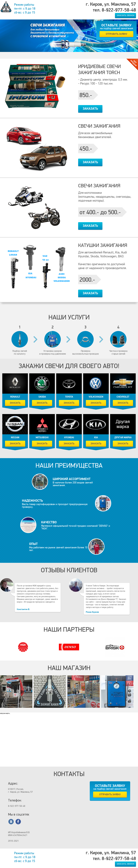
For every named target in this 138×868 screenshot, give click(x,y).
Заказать (90, 109)
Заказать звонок (125, 15)
